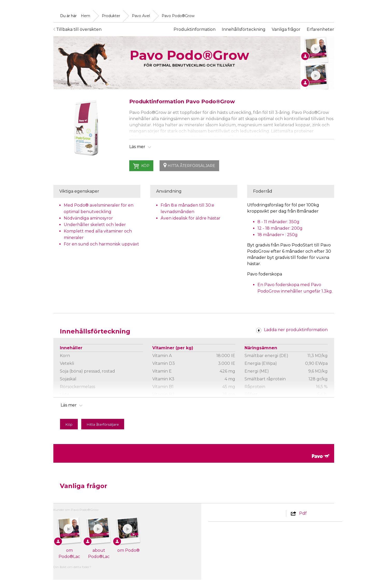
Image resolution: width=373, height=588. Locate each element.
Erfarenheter (320, 29)
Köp (141, 166)
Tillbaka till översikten (77, 29)
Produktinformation (195, 29)
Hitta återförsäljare (189, 165)
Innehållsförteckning (244, 29)
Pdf (298, 513)
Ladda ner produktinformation (292, 330)
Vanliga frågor (286, 29)
